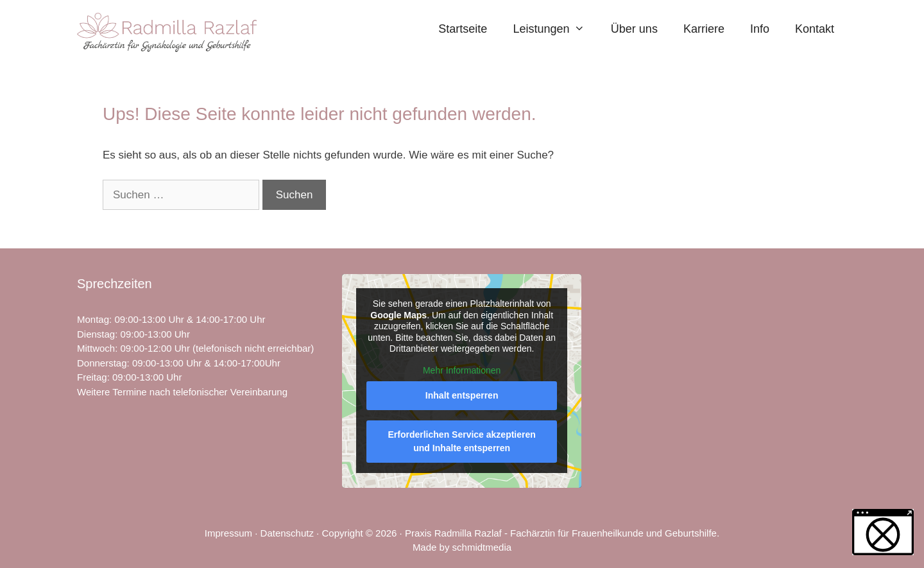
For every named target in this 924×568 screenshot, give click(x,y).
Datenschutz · (291, 533)
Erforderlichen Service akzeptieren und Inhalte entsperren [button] (462, 442)
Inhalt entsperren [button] (462, 396)
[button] (883, 532)
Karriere (704, 29)
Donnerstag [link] (102, 363)
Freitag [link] (92, 377)
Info (760, 29)
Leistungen (555, 29)
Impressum (228, 533)
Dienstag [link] (96, 334)
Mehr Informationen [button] (462, 370)
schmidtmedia (482, 547)
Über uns (634, 29)
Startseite (463, 29)
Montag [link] (93, 319)
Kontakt (815, 29)
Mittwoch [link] (96, 348)
